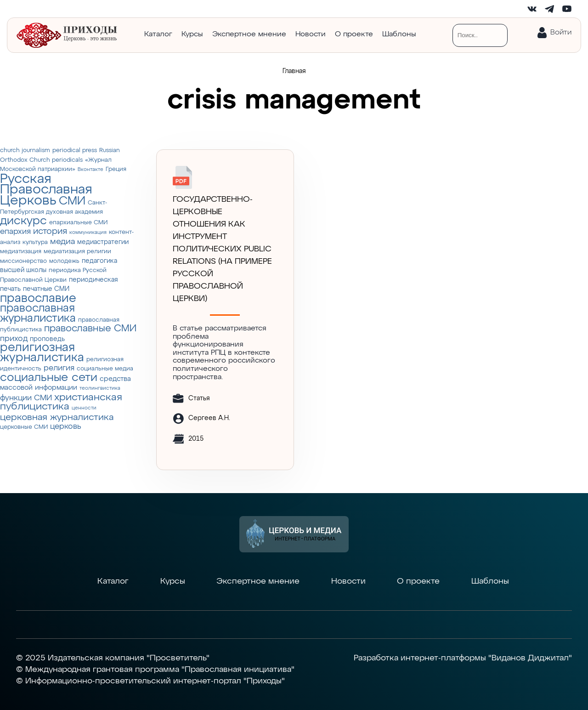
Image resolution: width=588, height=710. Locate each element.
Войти (561, 33)
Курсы (192, 34)
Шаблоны (399, 34)
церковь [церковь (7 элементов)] (66, 426)
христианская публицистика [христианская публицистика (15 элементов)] (61, 402)
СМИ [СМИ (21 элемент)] (72, 201)
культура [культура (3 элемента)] (35, 242)
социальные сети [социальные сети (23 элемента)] (49, 378)
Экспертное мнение (249, 34)
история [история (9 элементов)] (50, 231)
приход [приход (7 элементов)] (14, 339)
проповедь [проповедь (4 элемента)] (47, 339)
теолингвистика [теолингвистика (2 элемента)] (100, 388)
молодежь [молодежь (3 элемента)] (64, 261)
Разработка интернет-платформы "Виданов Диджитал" (463, 658)
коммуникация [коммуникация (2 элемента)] (88, 233)
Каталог (158, 34)
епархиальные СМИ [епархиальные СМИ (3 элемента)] (78, 223)
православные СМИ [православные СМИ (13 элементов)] (90, 329)
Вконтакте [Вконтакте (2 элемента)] (90, 170)
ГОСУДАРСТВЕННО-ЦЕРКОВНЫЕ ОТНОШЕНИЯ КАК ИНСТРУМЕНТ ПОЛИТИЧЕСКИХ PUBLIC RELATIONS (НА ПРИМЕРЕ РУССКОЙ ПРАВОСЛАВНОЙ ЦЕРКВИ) (222, 249)
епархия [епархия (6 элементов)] (15, 232)
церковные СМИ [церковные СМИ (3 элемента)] (24, 427)
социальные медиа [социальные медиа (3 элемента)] (105, 369)
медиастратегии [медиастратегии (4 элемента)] (103, 242)
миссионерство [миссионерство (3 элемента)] (23, 261)
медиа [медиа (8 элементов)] (62, 242)
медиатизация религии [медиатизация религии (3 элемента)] (77, 252)
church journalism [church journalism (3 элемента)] (25, 151)
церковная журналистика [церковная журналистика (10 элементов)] (57, 417)
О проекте (354, 34)
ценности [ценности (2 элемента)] (84, 408)
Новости (311, 34)
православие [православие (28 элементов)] (38, 298)
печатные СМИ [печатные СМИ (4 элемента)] (46, 289)
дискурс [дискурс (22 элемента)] (23, 221)
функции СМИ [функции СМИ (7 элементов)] (26, 398)
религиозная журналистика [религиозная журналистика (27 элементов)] (42, 353)
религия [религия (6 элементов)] (59, 368)
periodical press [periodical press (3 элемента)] (75, 151)
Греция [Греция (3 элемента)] (116, 169)
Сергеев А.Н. (209, 418)
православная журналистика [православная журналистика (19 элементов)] (38, 313)
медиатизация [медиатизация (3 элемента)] (21, 252)
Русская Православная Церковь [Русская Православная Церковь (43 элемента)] (46, 190)
